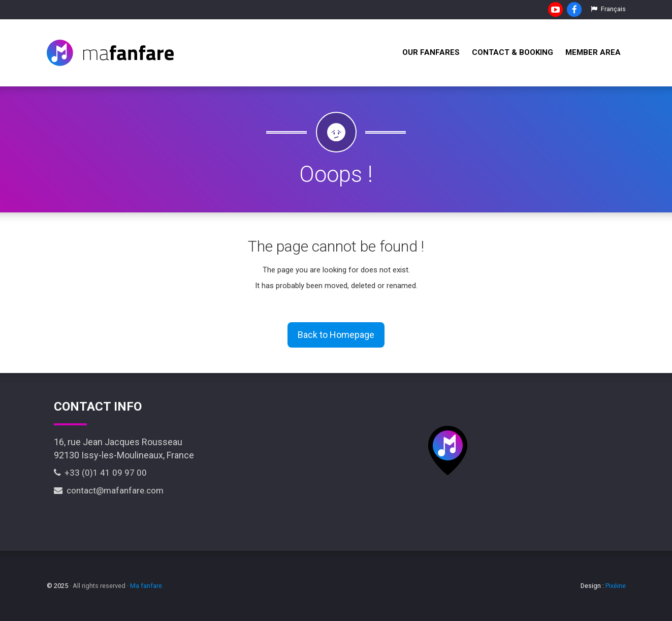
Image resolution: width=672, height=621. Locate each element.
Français (608, 9)
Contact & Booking (513, 52)
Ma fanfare (146, 586)
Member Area (593, 52)
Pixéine (616, 586)
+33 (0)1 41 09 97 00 (100, 473)
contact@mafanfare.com (109, 490)
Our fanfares (431, 52)
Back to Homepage (336, 335)
